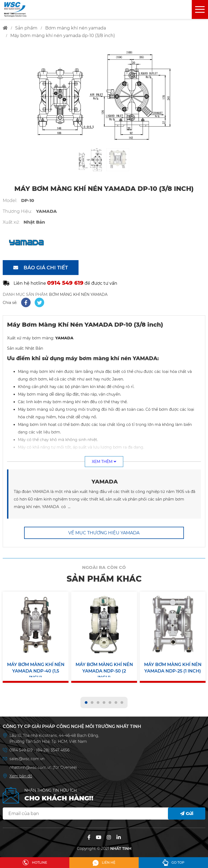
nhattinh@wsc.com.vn (30, 765)
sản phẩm (26, 28)
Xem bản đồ (21, 774)
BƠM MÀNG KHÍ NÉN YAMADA (78, 294)
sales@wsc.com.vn (27, 756)
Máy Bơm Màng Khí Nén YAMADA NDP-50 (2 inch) (104, 668)
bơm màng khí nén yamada (76, 28)
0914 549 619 (22, 748)
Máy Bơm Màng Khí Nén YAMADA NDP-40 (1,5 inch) (36, 668)
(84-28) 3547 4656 (53, 748)
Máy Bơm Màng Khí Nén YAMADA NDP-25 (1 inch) (173, 668)
